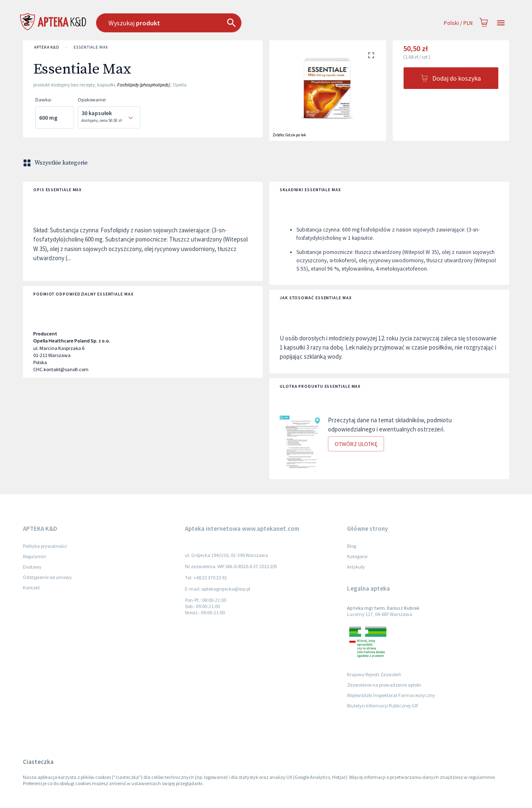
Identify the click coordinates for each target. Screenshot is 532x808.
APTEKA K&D (47, 47)
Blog (352, 546)
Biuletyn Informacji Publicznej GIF (383, 706)
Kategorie (357, 556)
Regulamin (34, 556)
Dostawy (32, 567)
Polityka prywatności (45, 546)
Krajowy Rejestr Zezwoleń (374, 674)
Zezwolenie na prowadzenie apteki (384, 685)
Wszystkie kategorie (56, 163)
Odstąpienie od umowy (47, 577)
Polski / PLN (458, 23)
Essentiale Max (91, 47)
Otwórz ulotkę (356, 444)
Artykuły (356, 567)
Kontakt (31, 588)
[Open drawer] (501, 23)
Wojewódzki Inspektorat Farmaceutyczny (391, 695)
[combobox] (211, 23)
